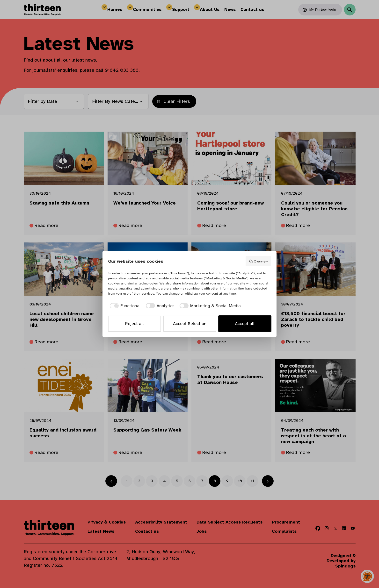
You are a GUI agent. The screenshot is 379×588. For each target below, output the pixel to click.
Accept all (245, 324)
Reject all (135, 324)
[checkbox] (124, 306)
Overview (258, 261)
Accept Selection (190, 324)
